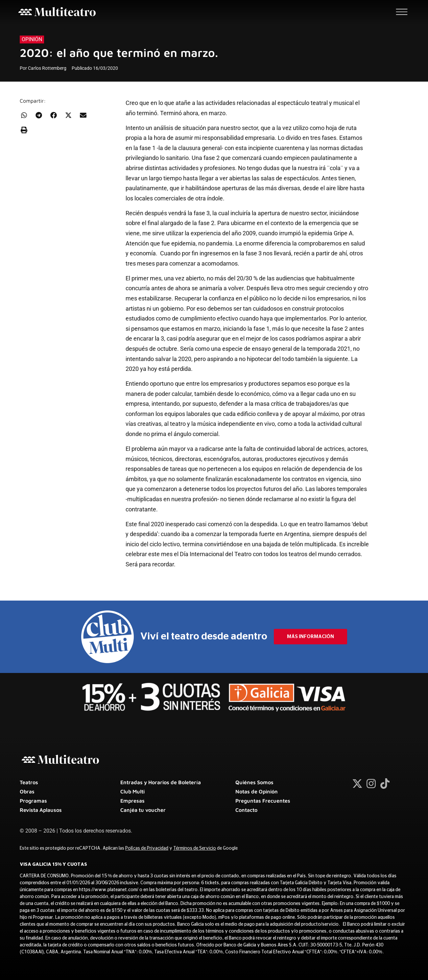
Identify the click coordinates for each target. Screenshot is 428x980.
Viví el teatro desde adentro (204, 636)
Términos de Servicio (195, 848)
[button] (24, 115)
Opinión (32, 39)
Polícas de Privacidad (147, 848)
